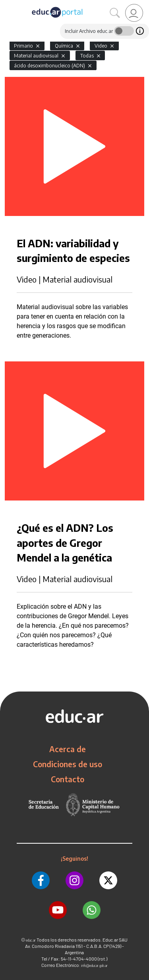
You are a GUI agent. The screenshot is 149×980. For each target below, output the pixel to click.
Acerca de (68, 749)
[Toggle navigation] (7, 4)
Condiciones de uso (68, 764)
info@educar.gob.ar (95, 966)
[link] (134, 13)
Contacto (68, 779)
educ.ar (31, 940)
